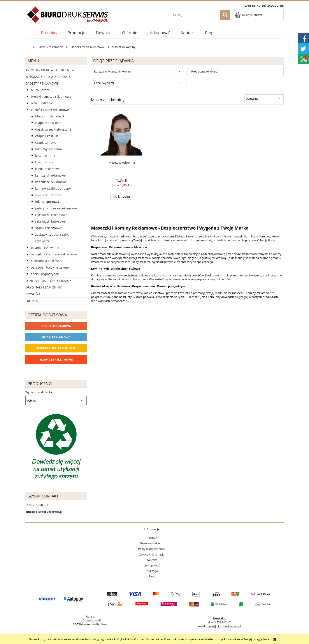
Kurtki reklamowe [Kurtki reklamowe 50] (48, 169)
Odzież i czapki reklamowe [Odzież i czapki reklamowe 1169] (50, 110)
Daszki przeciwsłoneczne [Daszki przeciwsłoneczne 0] (53, 129)
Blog (152, 576)
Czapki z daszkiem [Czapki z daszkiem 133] (48, 123)
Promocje (33, 301)
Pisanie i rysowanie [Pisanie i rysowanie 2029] (45, 248)
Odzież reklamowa (56, 326)
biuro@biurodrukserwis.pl (224, 626)
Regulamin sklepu (152, 543)
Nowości (33, 294)
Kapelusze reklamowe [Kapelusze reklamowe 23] (51, 182)
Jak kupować (152, 565)
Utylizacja (152, 571)
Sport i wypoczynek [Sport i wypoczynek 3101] (45, 274)
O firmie (152, 538)
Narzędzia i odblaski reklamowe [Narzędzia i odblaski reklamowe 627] (54, 254)
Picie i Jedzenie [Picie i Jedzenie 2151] (42, 103)
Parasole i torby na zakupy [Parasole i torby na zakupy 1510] (50, 267)
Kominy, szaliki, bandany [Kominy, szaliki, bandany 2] (53, 188)
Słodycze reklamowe (56, 359)
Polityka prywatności (152, 549)
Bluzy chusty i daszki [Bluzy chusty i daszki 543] (50, 116)
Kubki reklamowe (56, 337)
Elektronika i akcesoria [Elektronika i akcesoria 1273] (47, 261)
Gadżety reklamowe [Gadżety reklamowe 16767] (42, 83)
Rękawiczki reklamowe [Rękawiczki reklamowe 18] (51, 215)
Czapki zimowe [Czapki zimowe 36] (46, 142)
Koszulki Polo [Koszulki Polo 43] (45, 162)
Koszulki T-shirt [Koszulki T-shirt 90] (46, 156)
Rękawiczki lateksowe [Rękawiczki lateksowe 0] (50, 221)
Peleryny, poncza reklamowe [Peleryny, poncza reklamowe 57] (56, 208)
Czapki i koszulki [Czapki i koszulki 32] (47, 136)
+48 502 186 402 (221, 622)
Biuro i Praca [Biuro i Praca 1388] (40, 90)
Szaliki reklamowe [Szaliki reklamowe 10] (48, 228)
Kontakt (152, 560)
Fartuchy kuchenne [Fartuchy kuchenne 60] (49, 149)
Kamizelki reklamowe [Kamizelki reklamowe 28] (50, 175)
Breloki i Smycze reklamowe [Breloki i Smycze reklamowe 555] (51, 96)
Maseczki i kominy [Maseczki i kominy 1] (48, 195)
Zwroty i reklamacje (152, 554)
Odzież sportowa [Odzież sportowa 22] (47, 202)
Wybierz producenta (39, 392)
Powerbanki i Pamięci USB (56, 348)
